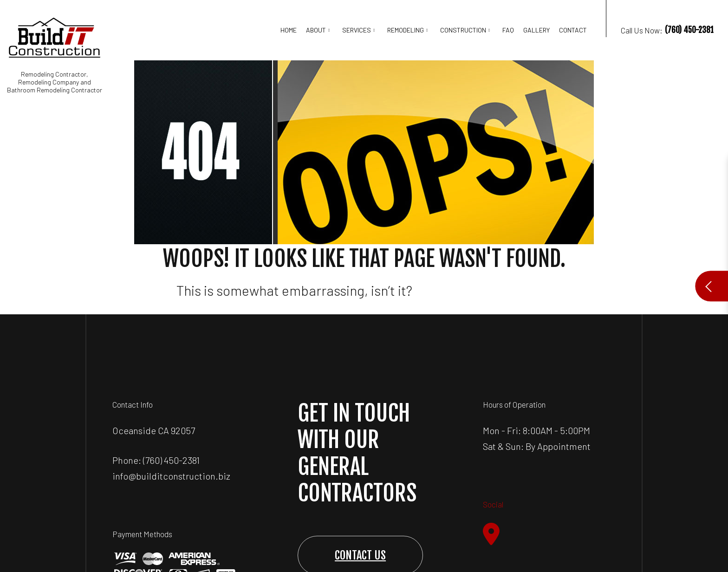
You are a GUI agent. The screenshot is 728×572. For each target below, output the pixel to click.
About (316, 30)
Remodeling (406, 30)
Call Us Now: (660, 40)
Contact (573, 30)
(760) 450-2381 (171, 460)
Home (289, 30)
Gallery (536, 30)
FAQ (508, 30)
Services (357, 30)
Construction (463, 30)
